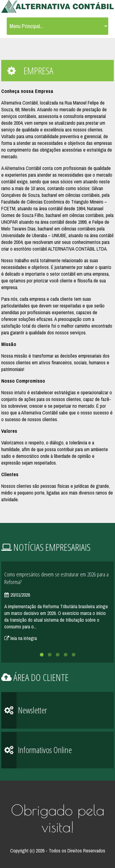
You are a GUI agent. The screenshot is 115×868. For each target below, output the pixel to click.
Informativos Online (36, 750)
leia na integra (21, 638)
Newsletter (24, 710)
